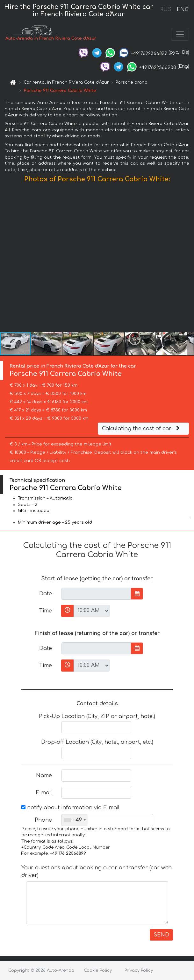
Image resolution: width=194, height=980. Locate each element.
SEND (161, 935)
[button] (188, 259)
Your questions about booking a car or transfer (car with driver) (97, 872)
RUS (166, 10)
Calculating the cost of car (142, 429)
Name (44, 776)
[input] (96, 594)
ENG (183, 10)
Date (46, 594)
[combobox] (75, 820)
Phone (43, 820)
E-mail (44, 793)
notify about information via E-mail (70, 808)
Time (46, 611)
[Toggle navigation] (180, 34)
